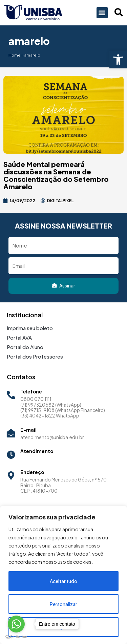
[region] (63, 575)
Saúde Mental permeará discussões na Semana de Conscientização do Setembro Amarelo (56, 175)
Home (15, 55)
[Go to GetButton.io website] (16, 637)
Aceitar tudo (63, 581)
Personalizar (63, 604)
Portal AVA (19, 337)
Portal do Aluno (25, 347)
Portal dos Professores (35, 356)
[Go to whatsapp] (16, 624)
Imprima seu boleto (30, 328)
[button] (118, 60)
